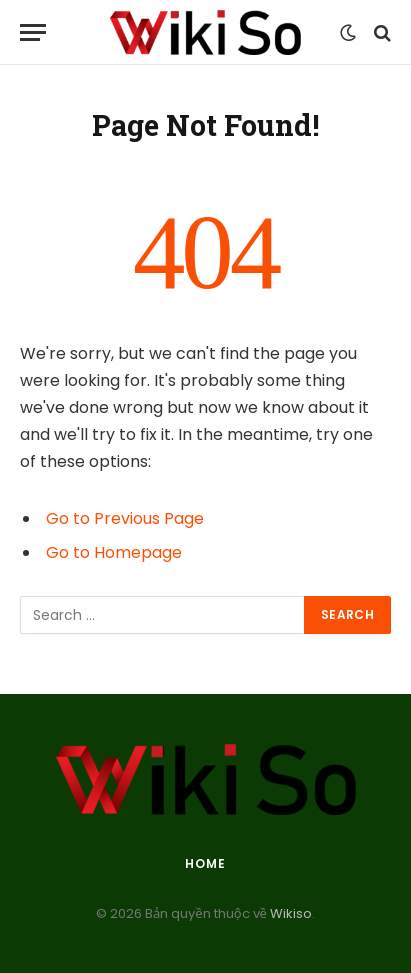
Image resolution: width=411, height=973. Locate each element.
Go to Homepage (114, 552)
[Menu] (33, 32)
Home (205, 863)
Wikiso (289, 913)
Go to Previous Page (125, 518)
